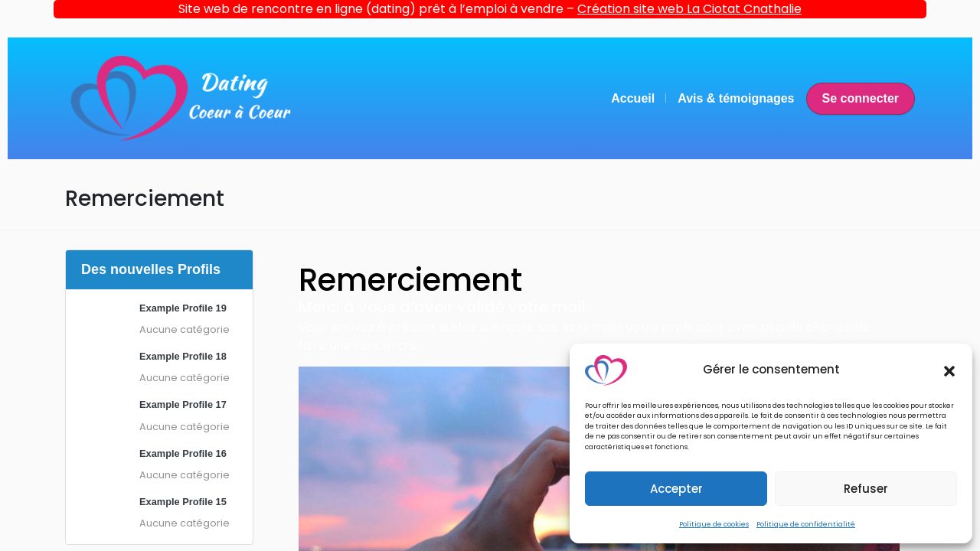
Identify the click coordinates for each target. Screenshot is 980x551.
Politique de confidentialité (806, 524)
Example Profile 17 (183, 404)
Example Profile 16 (183, 453)
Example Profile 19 (183, 308)
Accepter (676, 489)
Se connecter (861, 98)
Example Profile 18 (183, 356)
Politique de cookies (714, 524)
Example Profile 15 (183, 502)
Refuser (866, 489)
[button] (949, 370)
